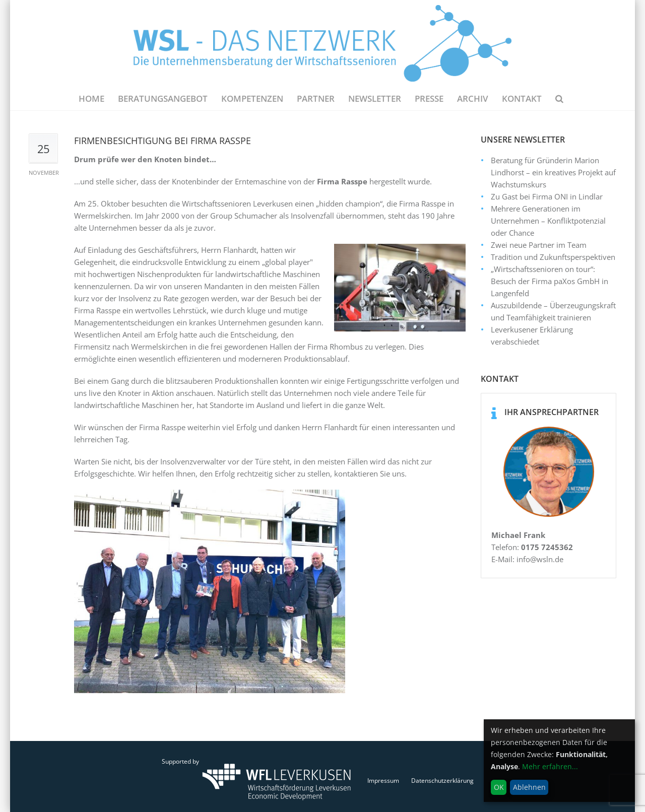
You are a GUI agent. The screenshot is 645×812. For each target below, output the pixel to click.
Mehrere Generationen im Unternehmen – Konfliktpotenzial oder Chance (548, 221)
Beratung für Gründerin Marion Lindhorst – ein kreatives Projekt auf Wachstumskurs (553, 172)
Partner (316, 98)
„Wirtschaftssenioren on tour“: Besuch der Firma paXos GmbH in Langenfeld (550, 281)
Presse (429, 98)
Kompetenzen (252, 98)
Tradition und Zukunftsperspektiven (553, 257)
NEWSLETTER (375, 98)
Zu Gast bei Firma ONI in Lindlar (547, 196)
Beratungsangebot (163, 98)
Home (91, 98)
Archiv (473, 98)
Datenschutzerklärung (442, 781)
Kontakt (522, 98)
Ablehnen (529, 787)
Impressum (383, 781)
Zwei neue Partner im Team (539, 245)
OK (499, 787)
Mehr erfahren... (550, 766)
